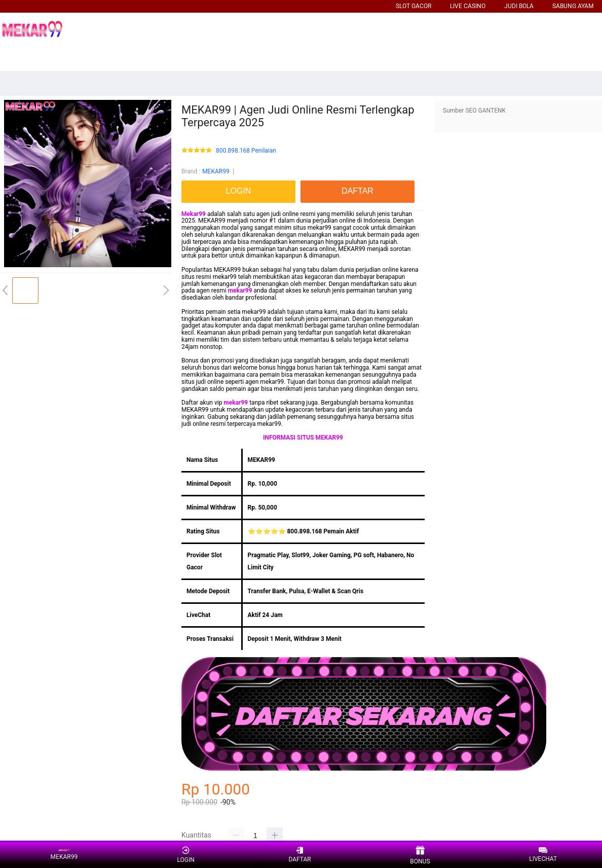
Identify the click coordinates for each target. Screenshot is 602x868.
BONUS (420, 855)
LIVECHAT (543, 855)
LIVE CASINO (468, 6)
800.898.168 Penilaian (246, 151)
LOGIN (185, 855)
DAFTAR (299, 855)
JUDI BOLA (519, 6)
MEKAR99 (216, 171)
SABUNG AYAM (573, 6)
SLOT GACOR (413, 6)
